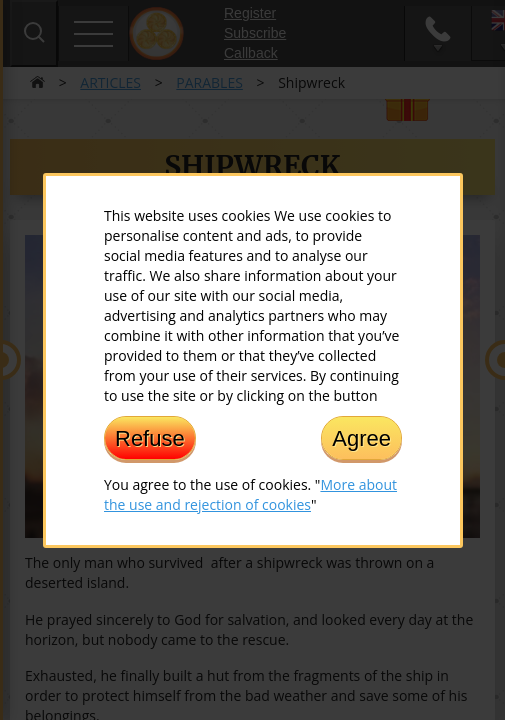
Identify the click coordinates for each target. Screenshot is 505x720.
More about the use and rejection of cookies (250, 493)
